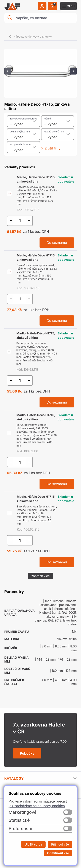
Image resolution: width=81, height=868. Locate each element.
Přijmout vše (60, 844)
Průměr (48, 119)
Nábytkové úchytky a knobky (33, 37)
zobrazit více (40, 576)
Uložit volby (33, 844)
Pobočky (27, 753)
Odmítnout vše (58, 853)
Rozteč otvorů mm (54, 132)
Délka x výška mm (20, 132)
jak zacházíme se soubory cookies (37, 806)
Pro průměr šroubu (20, 145)
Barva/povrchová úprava (23, 119)
